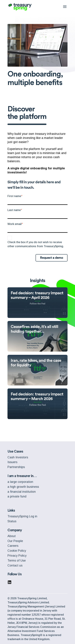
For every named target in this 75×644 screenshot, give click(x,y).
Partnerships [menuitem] (16, 467)
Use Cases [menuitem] (15, 451)
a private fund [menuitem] (17, 496)
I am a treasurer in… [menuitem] (22, 476)
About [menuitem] (12, 536)
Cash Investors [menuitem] (18, 457)
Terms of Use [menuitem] (17, 561)
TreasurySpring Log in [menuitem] (22, 516)
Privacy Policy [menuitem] (17, 556)
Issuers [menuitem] (12, 462)
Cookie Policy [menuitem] (17, 551)
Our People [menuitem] (15, 541)
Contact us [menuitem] (15, 565)
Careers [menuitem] (13, 546)
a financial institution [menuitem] (22, 492)
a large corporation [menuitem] (20, 482)
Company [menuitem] (15, 530)
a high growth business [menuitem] (23, 487)
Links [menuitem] (11, 510)
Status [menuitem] (12, 521)
